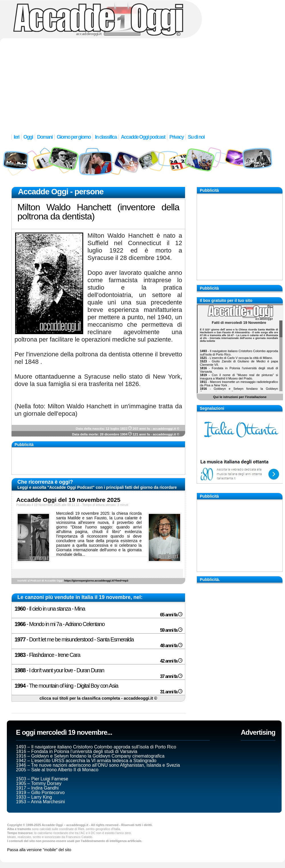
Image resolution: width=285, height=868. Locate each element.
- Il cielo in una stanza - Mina (50, 609)
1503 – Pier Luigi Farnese (42, 779)
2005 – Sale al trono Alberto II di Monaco (57, 770)
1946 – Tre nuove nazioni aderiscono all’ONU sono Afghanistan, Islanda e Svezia (98, 765)
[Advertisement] (142, 83)
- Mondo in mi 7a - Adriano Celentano (60, 624)
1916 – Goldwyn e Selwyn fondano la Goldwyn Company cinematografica (90, 756)
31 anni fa (171, 692)
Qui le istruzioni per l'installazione (240, 397)
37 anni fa (171, 676)
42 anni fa (171, 661)
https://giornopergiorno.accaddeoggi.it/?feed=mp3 (96, 581)
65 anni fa (171, 615)
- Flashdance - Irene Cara (47, 655)
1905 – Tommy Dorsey (39, 783)
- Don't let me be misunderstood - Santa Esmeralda (74, 639)
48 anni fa (171, 646)
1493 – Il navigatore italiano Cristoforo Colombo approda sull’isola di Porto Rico (96, 747)
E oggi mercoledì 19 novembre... (64, 732)
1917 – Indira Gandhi (37, 788)
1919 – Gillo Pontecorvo (40, 793)
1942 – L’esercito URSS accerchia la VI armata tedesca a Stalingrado (86, 761)
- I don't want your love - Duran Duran (59, 670)
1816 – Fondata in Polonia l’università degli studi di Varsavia (77, 751)
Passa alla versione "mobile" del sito (39, 850)
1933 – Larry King (34, 797)
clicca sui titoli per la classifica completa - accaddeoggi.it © (98, 698)
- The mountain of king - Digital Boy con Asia (66, 686)
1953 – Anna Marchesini (40, 802)
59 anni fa (171, 630)
